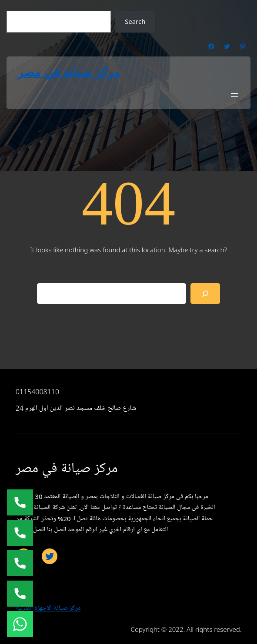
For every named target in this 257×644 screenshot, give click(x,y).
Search (135, 21)
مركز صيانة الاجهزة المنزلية (48, 608)
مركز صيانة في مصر (69, 72)
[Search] (205, 294)
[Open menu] (234, 95)
